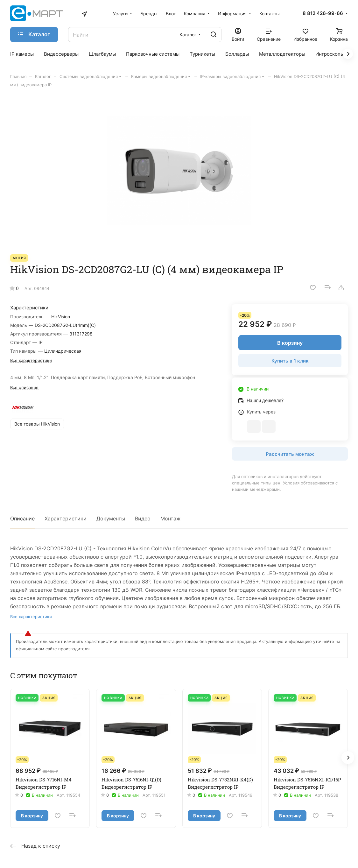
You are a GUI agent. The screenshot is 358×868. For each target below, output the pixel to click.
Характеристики (66, 519)
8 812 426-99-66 (323, 13)
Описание (22, 519)
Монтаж (170, 519)
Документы (111, 519)
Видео (143, 519)
